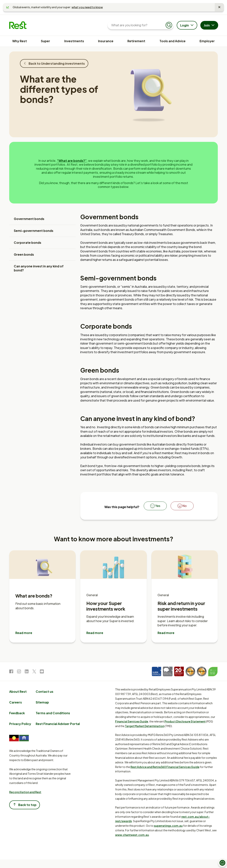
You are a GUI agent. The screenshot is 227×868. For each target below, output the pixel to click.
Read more (24, 633)
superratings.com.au (168, 826)
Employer (207, 41)
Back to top (25, 805)
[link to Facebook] (11, 672)
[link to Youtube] (42, 672)
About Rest (18, 692)
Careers (16, 702)
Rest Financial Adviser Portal (58, 724)
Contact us (45, 692)
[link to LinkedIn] (27, 672)
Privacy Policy (20, 724)
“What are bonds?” (72, 161)
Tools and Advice (173, 41)
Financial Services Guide (132, 721)
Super (45, 41)
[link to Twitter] (34, 672)
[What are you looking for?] (137, 25)
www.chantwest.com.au (132, 835)
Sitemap (42, 702)
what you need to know (87, 7)
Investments (74, 41)
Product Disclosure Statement (185, 721)
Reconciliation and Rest (25, 792)
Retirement (136, 41)
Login (187, 26)
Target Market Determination (145, 726)
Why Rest (20, 41)
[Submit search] (169, 25)
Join (210, 26)
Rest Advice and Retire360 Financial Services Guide (165, 767)
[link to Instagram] (19, 672)
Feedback (17, 713)
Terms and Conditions (53, 713)
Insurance (106, 41)
